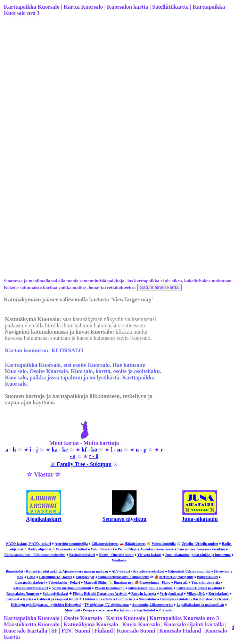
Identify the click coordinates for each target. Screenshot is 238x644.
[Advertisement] (118, 77)
